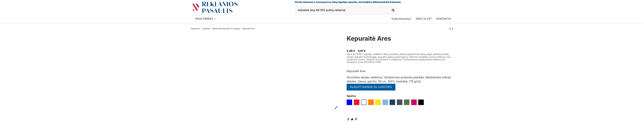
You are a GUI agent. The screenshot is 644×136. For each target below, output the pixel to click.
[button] (424, 19)
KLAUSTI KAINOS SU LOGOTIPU (371, 87)
